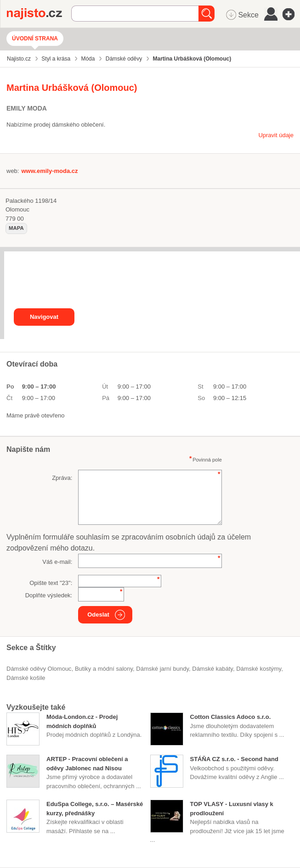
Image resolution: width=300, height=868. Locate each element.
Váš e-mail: (57, 562)
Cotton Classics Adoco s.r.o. (231, 717)
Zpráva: (62, 478)
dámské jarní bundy (162, 669)
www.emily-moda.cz (49, 171)
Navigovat (44, 317)
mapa (16, 228)
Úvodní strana (35, 39)
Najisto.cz (39, 14)
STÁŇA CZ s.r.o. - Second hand (234, 759)
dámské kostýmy (259, 669)
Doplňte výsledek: (49, 595)
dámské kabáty (212, 669)
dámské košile (26, 678)
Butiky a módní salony (104, 669)
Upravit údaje (276, 135)
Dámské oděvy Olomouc (39, 669)
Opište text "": (51, 583)
